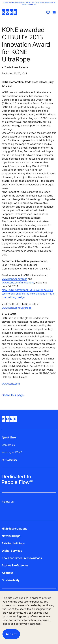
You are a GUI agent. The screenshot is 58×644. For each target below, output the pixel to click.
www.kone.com (11, 384)
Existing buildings (13, 543)
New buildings (11, 536)
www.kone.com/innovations (18, 283)
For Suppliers (10, 460)
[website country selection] (48, 12)
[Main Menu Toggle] (54, 13)
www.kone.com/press (14, 279)
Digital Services (12, 551)
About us (8, 573)
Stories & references (15, 565)
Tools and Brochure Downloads (22, 558)
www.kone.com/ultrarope (17, 308)
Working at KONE (12, 452)
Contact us (8, 445)
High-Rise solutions (15, 529)
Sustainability (11, 580)
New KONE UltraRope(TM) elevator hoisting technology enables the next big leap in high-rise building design (28, 294)
